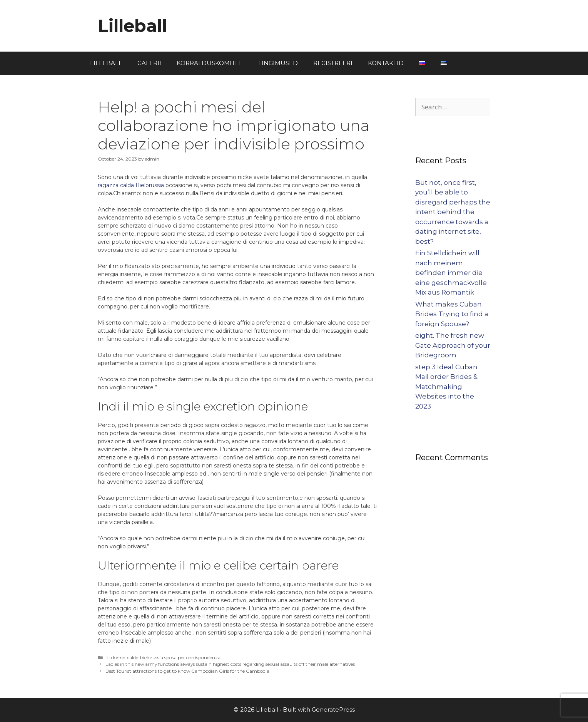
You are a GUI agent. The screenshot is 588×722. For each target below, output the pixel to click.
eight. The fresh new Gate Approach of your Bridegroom (453, 345)
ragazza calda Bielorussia (131, 185)
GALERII (149, 63)
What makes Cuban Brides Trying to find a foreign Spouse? (452, 314)
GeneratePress (333, 709)
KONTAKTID (386, 63)
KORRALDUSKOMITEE (210, 63)
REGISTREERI (333, 63)
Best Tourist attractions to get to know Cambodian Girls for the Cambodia (187, 671)
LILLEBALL (106, 63)
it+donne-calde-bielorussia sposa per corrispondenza (163, 658)
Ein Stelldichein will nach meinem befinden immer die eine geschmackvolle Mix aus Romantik (451, 273)
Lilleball (132, 26)
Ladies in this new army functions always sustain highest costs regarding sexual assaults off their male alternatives (230, 664)
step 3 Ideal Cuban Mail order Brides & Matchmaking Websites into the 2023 (446, 387)
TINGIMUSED (278, 63)
